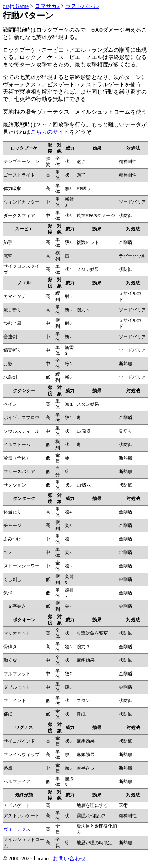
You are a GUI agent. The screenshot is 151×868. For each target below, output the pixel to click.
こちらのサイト (50, 132)
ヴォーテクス (17, 829)
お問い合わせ (69, 858)
